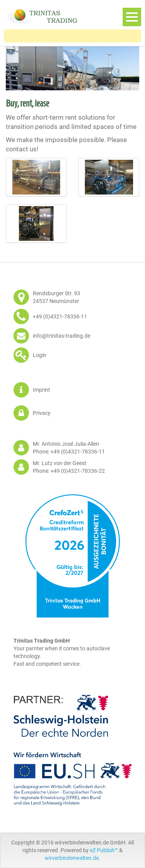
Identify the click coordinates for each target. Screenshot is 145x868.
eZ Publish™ (104, 850)
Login (40, 355)
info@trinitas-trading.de (62, 336)
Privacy (42, 413)
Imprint (41, 390)
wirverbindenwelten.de (72, 858)
